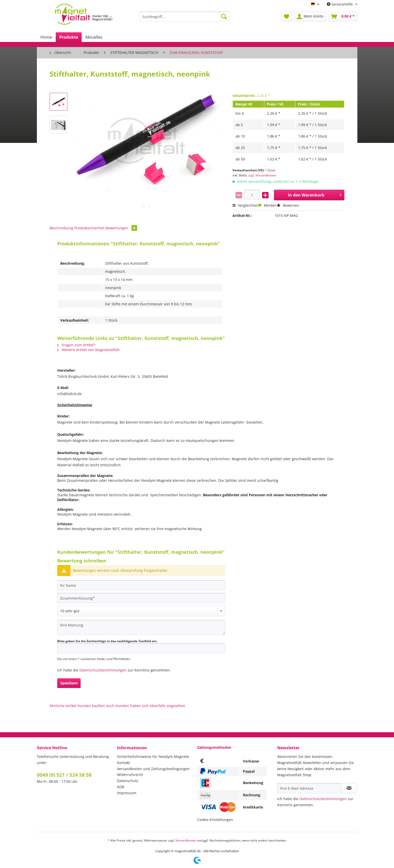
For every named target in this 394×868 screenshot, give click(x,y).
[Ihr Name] (141, 585)
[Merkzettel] (287, 17)
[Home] (46, 37)
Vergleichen (245, 205)
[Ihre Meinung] (141, 627)
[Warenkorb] (343, 17)
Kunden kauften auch (96, 706)
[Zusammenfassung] (141, 598)
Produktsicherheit (89, 228)
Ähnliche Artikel (63, 706)
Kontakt (123, 763)
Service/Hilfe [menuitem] (340, 4)
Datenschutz (128, 781)
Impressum (127, 793)
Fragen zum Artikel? (76, 345)
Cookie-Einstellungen (215, 820)
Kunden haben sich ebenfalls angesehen (150, 706)
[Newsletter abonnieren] (349, 788)
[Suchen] (224, 17)
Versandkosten (186, 840)
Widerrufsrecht (130, 775)
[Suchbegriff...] (185, 17)
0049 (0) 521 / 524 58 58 (64, 775)
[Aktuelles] (94, 37)
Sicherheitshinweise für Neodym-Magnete (153, 757)
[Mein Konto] (310, 17)
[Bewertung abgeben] (141, 611)
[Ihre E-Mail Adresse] (309, 788)
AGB (121, 787)
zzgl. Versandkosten (262, 175)
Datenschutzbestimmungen (103, 670)
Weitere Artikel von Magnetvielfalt (88, 350)
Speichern (69, 683)
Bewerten (288, 205)
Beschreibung (61, 228)
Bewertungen (121, 228)
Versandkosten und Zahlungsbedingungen (153, 769)
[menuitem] (185, 19)
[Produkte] (69, 37)
